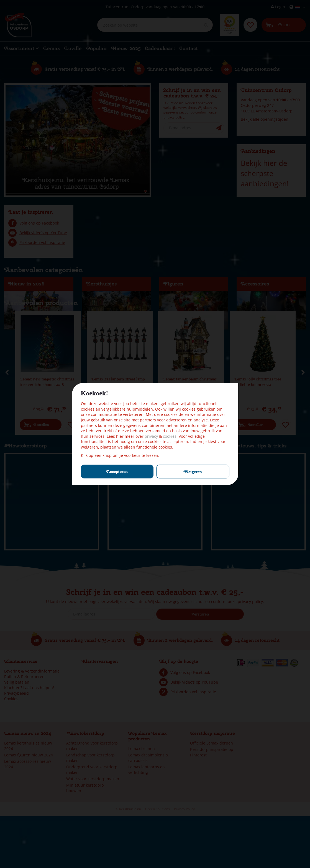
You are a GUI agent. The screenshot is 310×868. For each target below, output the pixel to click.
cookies (170, 436)
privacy (152, 436)
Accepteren (117, 472)
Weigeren (193, 472)
